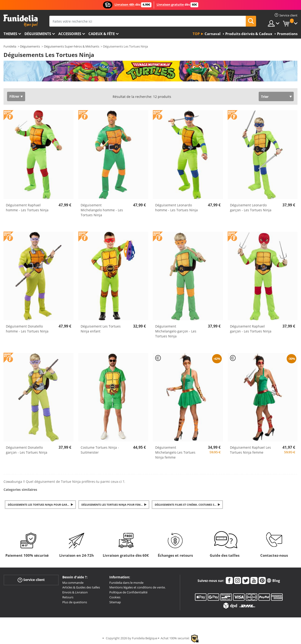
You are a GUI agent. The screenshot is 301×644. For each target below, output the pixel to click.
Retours (68, 597)
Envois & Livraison (75, 592)
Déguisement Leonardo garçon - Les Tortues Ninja (251, 208)
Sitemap (115, 602)
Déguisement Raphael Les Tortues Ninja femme (250, 450)
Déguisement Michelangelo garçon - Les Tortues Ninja (176, 331)
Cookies (115, 597)
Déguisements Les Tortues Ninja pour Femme (113, 505)
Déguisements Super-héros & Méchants (72, 46)
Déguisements (38, 34)
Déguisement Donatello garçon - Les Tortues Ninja (27, 450)
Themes (10, 34)
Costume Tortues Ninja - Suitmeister (100, 450)
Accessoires (70, 34)
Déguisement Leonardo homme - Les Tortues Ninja (176, 208)
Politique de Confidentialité (128, 592)
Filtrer (14, 96)
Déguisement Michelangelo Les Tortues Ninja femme (175, 452)
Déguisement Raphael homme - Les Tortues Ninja (27, 208)
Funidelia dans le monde (126, 583)
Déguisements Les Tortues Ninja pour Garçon (40, 505)
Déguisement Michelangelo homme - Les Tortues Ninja (102, 210)
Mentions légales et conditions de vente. (137, 587)
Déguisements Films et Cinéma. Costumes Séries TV (189, 505)
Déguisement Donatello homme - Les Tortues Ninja (27, 329)
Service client (31, 580)
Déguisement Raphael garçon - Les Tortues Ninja (251, 329)
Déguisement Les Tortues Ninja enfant (101, 329)
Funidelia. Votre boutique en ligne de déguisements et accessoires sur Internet (21, 21)
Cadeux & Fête (102, 34)
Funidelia (10, 46)
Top (196, 34)
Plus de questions (75, 602)
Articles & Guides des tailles (81, 587)
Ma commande (73, 583)
